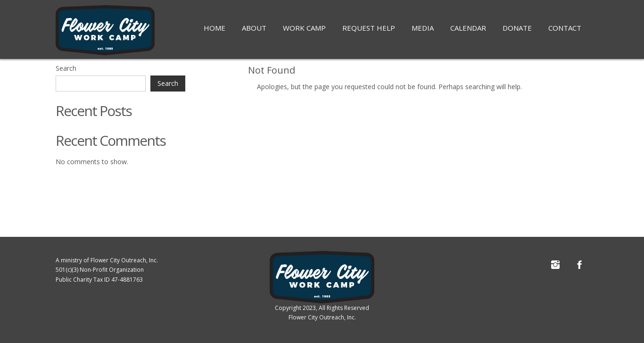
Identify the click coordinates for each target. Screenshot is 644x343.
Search (66, 68)
